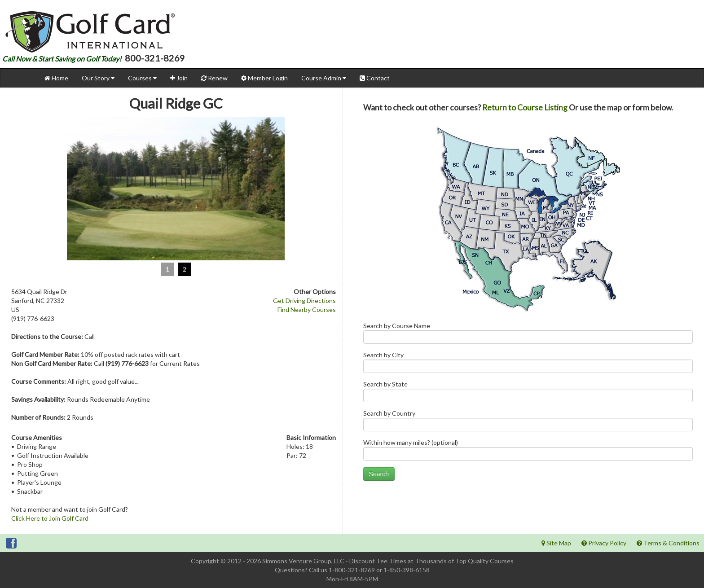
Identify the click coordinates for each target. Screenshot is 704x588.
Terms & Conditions (668, 543)
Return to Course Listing (525, 108)
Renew (214, 78)
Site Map (556, 543)
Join (179, 78)
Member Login (264, 78)
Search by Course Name (528, 335)
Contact (375, 78)
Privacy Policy (604, 543)
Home (56, 78)
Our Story (98, 78)
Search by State (528, 393)
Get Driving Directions (304, 301)
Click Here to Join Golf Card (50, 518)
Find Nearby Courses (307, 309)
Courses (142, 78)
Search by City (528, 364)
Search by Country (528, 423)
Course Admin (324, 78)
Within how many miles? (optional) (528, 452)
